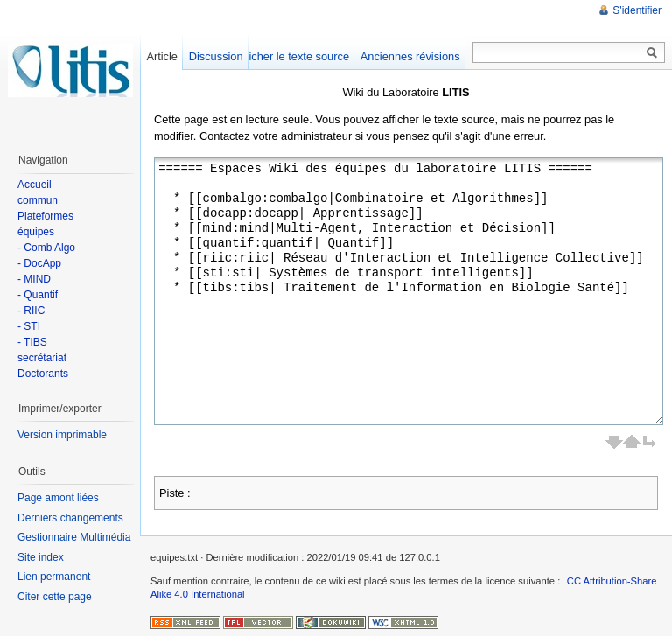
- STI (29, 326)
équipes (36, 232)
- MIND (34, 279)
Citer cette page (55, 597)
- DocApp (39, 263)
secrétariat (42, 358)
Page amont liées (58, 498)
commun (38, 200)
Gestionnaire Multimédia (74, 537)
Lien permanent (54, 577)
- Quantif (38, 295)
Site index (41, 557)
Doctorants (43, 374)
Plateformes (45, 216)
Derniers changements (70, 518)
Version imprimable (62, 435)
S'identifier (637, 10)
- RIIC (31, 311)
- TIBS (32, 342)
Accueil (35, 185)
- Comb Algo (46, 248)
